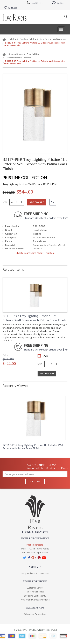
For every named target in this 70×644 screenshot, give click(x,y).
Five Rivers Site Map (35, 592)
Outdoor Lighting (28, 39)
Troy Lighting (33, 54)
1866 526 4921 (35, 3)
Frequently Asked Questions (35, 573)
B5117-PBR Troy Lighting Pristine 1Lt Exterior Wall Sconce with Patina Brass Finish (33, 447)
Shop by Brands (16, 54)
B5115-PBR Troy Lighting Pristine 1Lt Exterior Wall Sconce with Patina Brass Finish (34, 318)
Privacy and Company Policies (35, 600)
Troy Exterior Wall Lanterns (53, 39)
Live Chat (58, 3)
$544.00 (25, 192)
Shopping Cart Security (35, 596)
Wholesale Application (35, 614)
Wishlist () (11, 8)
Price (5, 355)
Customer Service (35, 588)
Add (46, 356)
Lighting (12, 39)
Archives (35, 567)
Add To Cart (47, 374)
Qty (5, 202)
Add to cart (37, 202)
